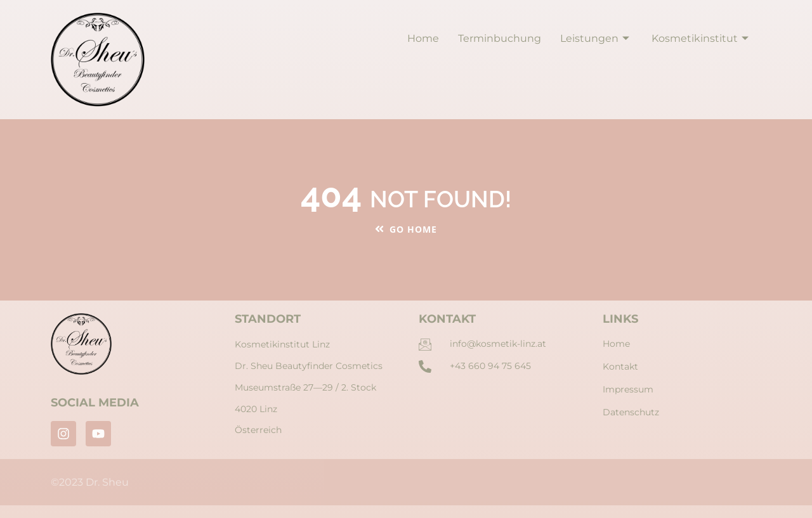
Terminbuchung (500, 38)
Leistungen (596, 38)
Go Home (406, 229)
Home (423, 38)
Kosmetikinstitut (702, 38)
